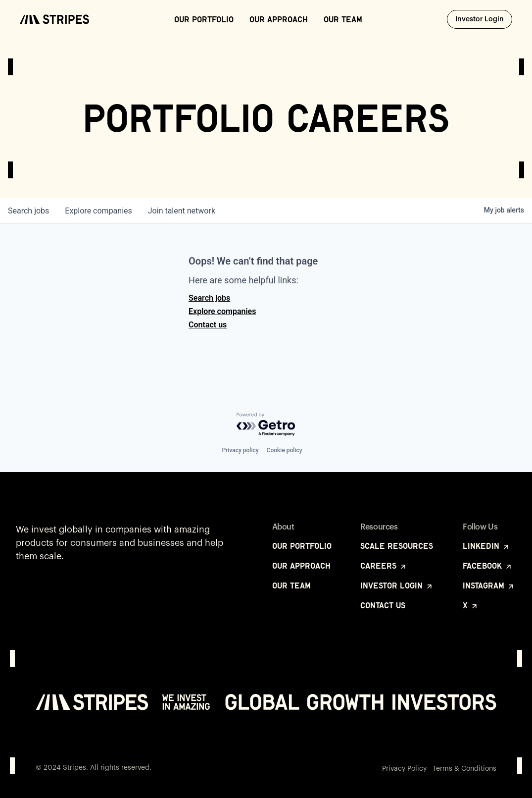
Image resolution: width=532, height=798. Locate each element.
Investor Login (484, 19)
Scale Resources (397, 546)
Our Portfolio (204, 19)
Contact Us (383, 605)
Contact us (208, 325)
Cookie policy (285, 450)
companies (98, 211)
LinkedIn (486, 546)
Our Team (343, 19)
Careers (384, 566)
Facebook (488, 566)
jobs (28, 211)
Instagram (489, 585)
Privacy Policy (404, 769)
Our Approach (279, 19)
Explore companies (222, 311)
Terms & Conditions (464, 769)
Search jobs (209, 298)
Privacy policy (240, 450)
